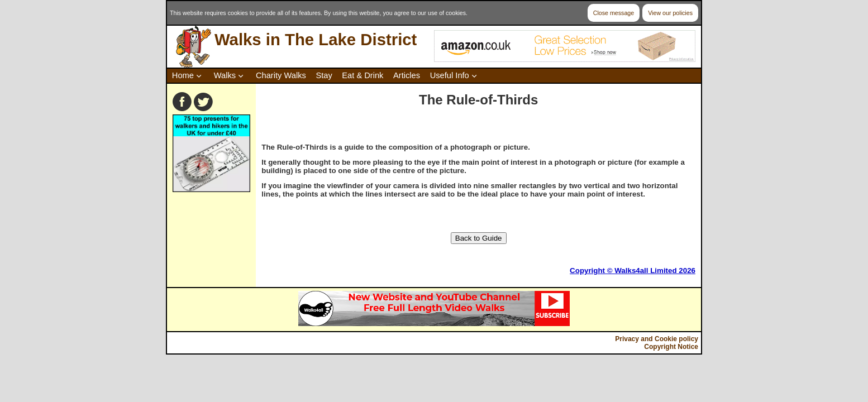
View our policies (670, 13)
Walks (225, 75)
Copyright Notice (671, 347)
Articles (407, 75)
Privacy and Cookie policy (657, 339)
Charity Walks (281, 75)
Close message (614, 13)
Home (183, 75)
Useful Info (450, 75)
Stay (324, 75)
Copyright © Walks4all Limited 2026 (633, 271)
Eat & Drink (363, 75)
